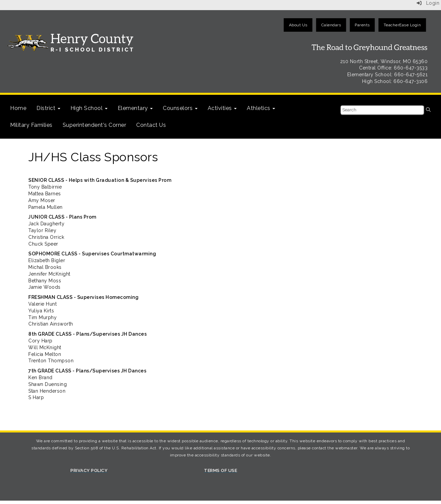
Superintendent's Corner (95, 125)
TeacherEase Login (402, 25)
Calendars (331, 25)
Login (428, 3)
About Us (298, 25)
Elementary (135, 108)
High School (89, 108)
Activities (222, 108)
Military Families (31, 125)
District (48, 108)
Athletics (261, 108)
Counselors (180, 108)
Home (18, 108)
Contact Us (151, 125)
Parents (362, 25)
